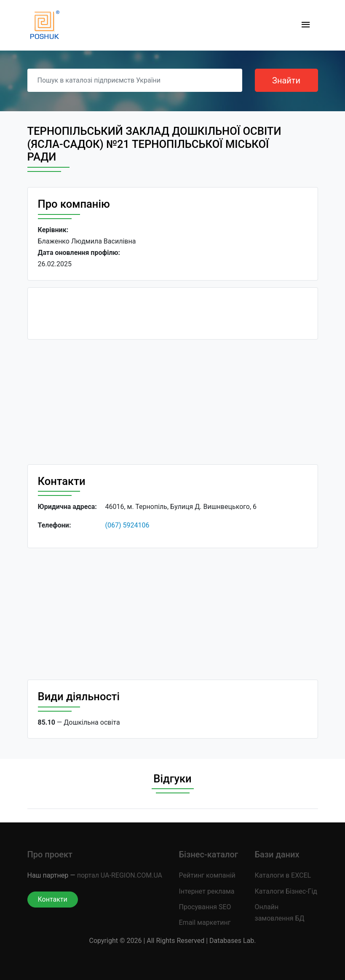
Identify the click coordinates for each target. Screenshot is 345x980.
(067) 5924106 (127, 525)
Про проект (50, 854)
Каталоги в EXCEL (283, 875)
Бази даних (277, 854)
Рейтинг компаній (207, 875)
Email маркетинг (205, 922)
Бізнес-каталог (209, 854)
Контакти (53, 899)
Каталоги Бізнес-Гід (286, 891)
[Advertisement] (173, 405)
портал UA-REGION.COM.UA (120, 875)
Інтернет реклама (207, 891)
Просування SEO (205, 907)
